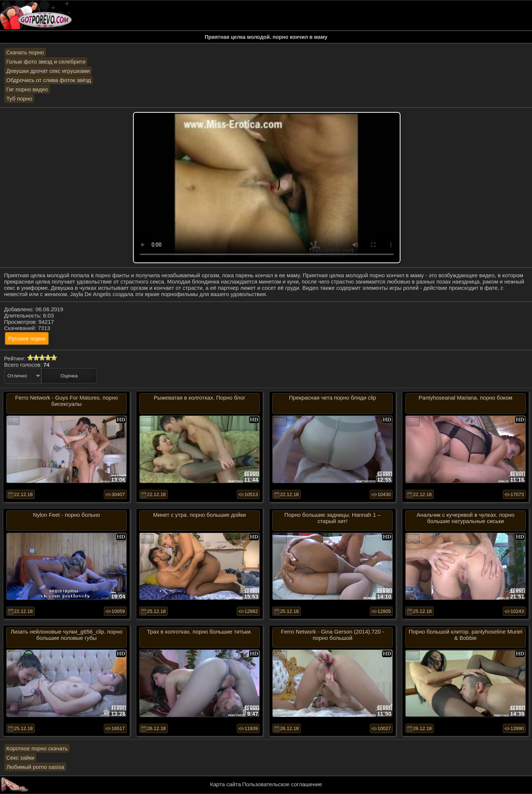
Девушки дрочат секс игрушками (48, 71)
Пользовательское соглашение (282, 784)
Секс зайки (20, 758)
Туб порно (19, 99)
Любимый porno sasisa (35, 767)
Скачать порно (25, 52)
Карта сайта (226, 784)
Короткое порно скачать (37, 748)
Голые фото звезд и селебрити (46, 62)
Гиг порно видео (27, 89)
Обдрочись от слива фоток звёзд (49, 80)
